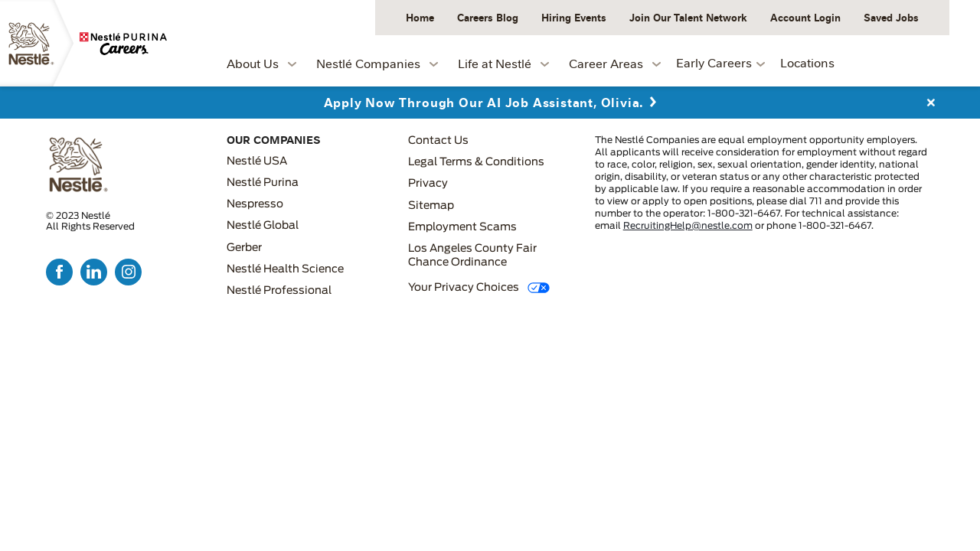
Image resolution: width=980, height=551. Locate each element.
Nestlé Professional (279, 291)
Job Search (906, 61)
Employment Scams (462, 227)
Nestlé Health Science (285, 269)
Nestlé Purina (263, 183)
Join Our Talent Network (688, 17)
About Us (253, 63)
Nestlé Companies (368, 63)
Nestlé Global (263, 226)
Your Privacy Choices (464, 288)
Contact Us (438, 141)
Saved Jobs (891, 17)
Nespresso (255, 204)
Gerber (244, 248)
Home (420, 17)
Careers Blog (488, 17)
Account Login (805, 17)
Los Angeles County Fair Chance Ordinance (472, 256)
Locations (807, 62)
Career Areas (606, 63)
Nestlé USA (257, 161)
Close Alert (930, 103)
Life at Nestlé (495, 63)
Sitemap (431, 206)
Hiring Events (574, 17)
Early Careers (714, 62)
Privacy (428, 184)
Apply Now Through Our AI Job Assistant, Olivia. (484, 102)
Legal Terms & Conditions (476, 162)
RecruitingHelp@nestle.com (688, 226)
